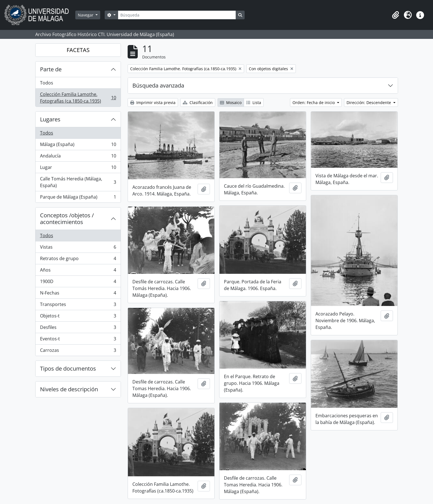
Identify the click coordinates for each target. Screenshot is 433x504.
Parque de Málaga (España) (78, 198)
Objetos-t (78, 317)
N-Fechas (78, 294)
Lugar (78, 169)
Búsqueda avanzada (158, 85)
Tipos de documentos (68, 368)
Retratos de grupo (78, 260)
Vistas (78, 248)
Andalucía (78, 157)
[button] (395, 15)
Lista (254, 103)
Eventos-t (78, 340)
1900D (78, 283)
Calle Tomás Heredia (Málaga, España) (78, 182)
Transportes (78, 306)
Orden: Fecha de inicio (314, 103)
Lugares (50, 119)
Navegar (86, 15)
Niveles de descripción (69, 389)
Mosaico (231, 103)
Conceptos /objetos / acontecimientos (67, 219)
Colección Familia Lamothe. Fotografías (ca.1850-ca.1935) (78, 98)
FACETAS (78, 50)
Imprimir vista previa (153, 103)
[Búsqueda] (177, 15)
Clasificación (198, 103)
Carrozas (78, 351)
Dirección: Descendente (369, 103)
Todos (47, 83)
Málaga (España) (78, 146)
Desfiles (78, 328)
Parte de (51, 69)
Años (78, 271)
